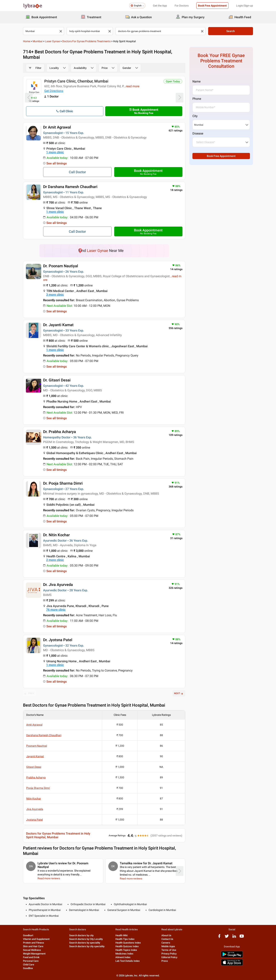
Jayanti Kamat (35, 756)
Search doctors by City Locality (86, 939)
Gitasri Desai (34, 767)
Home (27, 41)
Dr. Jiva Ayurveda (58, 585)
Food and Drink (31, 957)
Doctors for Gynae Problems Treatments (86, 41)
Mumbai (37, 41)
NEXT (179, 694)
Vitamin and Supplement (36, 939)
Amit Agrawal (34, 725)
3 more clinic (55, 295)
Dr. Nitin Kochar (56, 535)
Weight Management (34, 954)
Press (165, 961)
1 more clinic (55, 152)
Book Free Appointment (212, 6)
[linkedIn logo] (234, 938)
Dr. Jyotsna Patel (58, 640)
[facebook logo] (219, 938)
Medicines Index (124, 954)
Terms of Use (169, 950)
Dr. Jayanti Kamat (58, 325)
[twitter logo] (227, 938)
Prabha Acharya (36, 777)
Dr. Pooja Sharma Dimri (63, 483)
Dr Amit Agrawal (57, 127)
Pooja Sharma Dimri (38, 788)
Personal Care (31, 961)
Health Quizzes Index (127, 946)
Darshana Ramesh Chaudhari (44, 735)
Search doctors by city (81, 935)
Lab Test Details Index (128, 961)
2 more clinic (55, 560)
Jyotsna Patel (34, 820)
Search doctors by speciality (85, 943)
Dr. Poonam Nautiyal (61, 266)
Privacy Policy (169, 954)
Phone (197, 99)
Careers (166, 943)
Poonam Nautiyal (37, 746)
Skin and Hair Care (33, 946)
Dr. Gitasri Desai (57, 380)
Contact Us (167, 939)
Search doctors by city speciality (87, 946)
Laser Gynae (52, 41)
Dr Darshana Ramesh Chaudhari (70, 187)
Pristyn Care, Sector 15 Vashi (69, 81)
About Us (166, 935)
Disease (198, 133)
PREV (29, 694)
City (195, 116)
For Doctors (182, 6)
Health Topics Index (126, 950)
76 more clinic (56, 610)
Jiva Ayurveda (35, 809)
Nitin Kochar (34, 799)
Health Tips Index (125, 939)
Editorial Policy (169, 957)
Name (196, 81)
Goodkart (28, 935)
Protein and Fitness (34, 943)
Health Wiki (122, 935)
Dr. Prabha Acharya (60, 432)
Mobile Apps (168, 946)
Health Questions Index (128, 943)
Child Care (29, 965)
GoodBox (28, 968)
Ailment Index (123, 957)
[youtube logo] (242, 938)
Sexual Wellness (32, 950)
